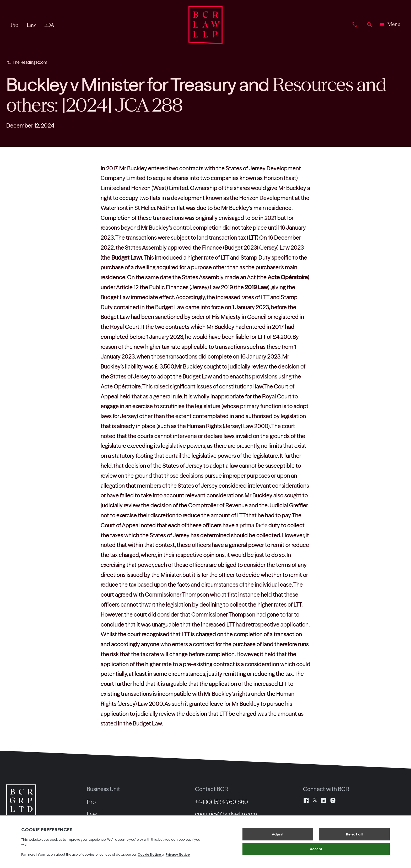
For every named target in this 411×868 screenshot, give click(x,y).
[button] (390, 25)
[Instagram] (333, 800)
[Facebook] (306, 800)
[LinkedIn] (323, 800)
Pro (91, 802)
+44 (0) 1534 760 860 (221, 802)
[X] (315, 800)
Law (92, 814)
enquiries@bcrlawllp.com (226, 814)
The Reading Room (30, 62)
